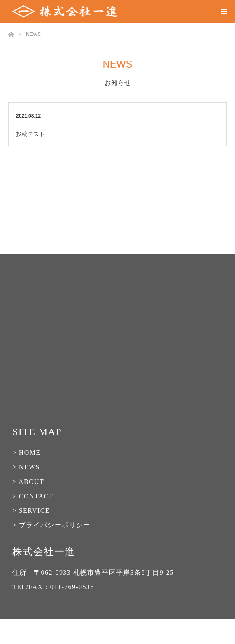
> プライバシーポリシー (51, 525)
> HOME (27, 452)
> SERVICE (31, 511)
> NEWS (26, 467)
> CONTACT (33, 496)
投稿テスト (30, 134)
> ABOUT (28, 482)
